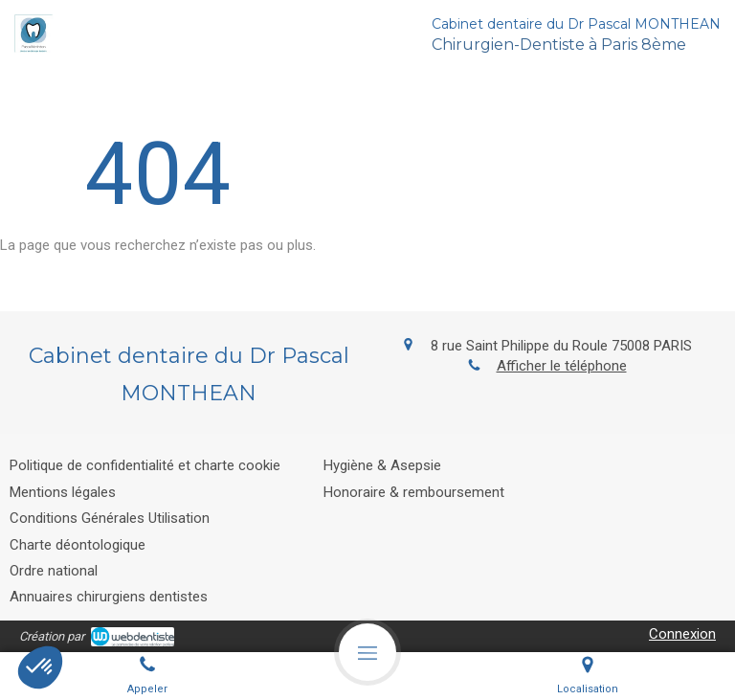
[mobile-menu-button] (367, 652)
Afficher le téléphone (562, 366)
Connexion (682, 634)
